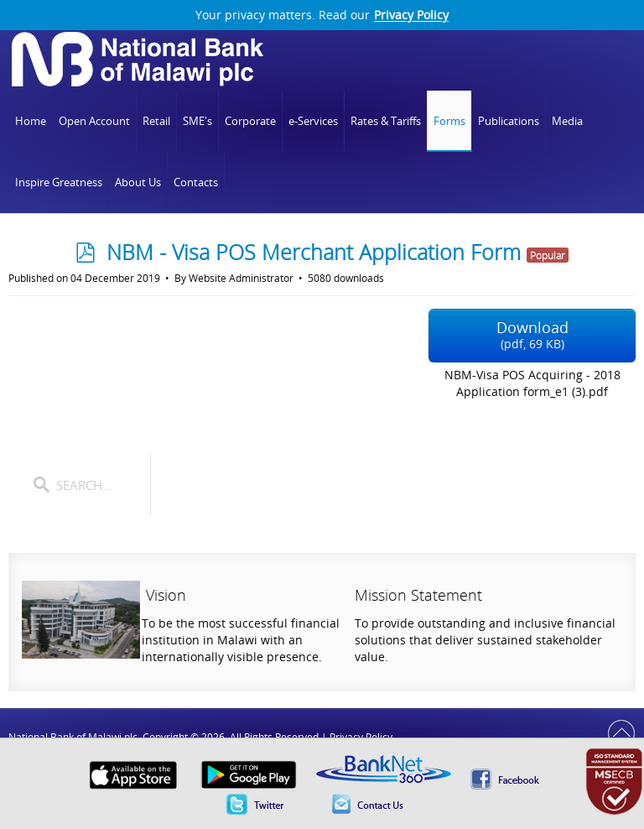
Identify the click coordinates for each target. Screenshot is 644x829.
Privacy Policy (411, 15)
